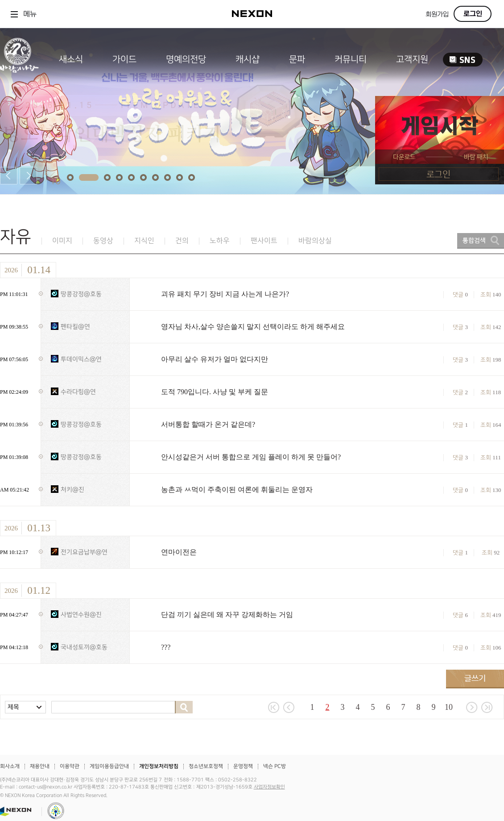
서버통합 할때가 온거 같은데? (208, 424)
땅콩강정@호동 (81, 294)
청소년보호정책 (206, 766)
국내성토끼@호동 (84, 647)
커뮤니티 (351, 59)
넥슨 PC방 (275, 766)
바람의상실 (315, 241)
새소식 (71, 59)
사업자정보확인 (269, 787)
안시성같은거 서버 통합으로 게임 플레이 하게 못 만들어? (251, 457)
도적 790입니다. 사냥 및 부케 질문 (215, 392)
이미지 (62, 241)
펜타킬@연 (75, 327)
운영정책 (243, 766)
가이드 (124, 59)
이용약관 (70, 766)
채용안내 (40, 766)
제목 (13, 707)
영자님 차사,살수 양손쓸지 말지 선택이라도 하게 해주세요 (253, 327)
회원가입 (437, 15)
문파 (297, 59)
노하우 (220, 241)
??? (166, 647)
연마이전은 (179, 552)
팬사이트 (264, 241)
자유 (16, 237)
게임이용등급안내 (109, 766)
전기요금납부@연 (84, 552)
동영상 (103, 241)
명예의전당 (186, 59)
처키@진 (72, 490)
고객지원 (412, 59)
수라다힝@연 (78, 392)
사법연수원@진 (81, 615)
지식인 (144, 241)
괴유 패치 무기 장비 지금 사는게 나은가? (225, 294)
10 (449, 707)
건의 (182, 241)
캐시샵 (248, 59)
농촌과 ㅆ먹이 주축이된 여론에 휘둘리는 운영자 (237, 490)
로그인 (473, 14)
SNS (463, 60)
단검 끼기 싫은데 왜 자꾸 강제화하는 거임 (227, 615)
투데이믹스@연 (81, 359)
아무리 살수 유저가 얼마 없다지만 (215, 359)
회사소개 (10, 766)
